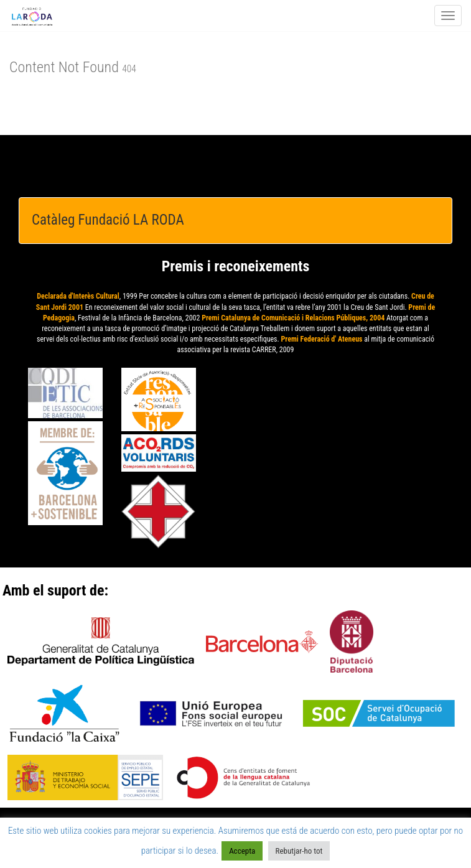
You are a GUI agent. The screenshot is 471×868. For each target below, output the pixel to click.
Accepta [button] (242, 851)
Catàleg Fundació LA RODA (108, 220)
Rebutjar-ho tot (299, 851)
